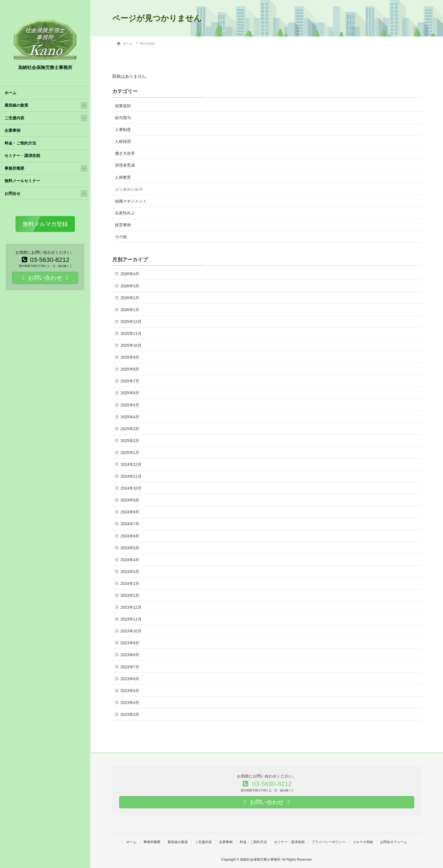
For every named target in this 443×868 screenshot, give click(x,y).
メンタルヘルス (129, 189)
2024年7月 (130, 524)
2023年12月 (131, 607)
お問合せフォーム (394, 842)
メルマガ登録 (363, 842)
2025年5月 (130, 405)
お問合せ (12, 194)
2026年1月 (130, 310)
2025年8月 (130, 369)
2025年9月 (130, 357)
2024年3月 (130, 572)
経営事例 (123, 225)
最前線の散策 (16, 105)
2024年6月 (130, 536)
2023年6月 (130, 679)
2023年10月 (131, 631)
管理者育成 (125, 165)
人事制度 (123, 130)
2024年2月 (130, 583)
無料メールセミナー (22, 181)
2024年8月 (130, 512)
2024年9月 (130, 500)
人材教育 (123, 177)
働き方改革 (125, 153)
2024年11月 (131, 476)
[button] (45, 224)
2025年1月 (130, 453)
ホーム (10, 93)
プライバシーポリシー (329, 842)
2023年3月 (130, 714)
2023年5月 (130, 691)
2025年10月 (131, 345)
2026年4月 (130, 274)
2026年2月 (130, 298)
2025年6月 (130, 393)
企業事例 (12, 131)
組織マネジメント (131, 201)
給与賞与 (123, 118)
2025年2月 (130, 441)
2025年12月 (131, 322)
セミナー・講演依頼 (22, 156)
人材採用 (123, 141)
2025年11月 (131, 333)
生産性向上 (125, 213)
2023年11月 (131, 619)
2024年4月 (130, 560)
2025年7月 (130, 381)
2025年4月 (130, 417)
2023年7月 (130, 667)
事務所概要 (14, 168)
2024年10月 (131, 488)
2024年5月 (130, 548)
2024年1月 (130, 595)
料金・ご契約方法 (20, 143)
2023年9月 (130, 643)
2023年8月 (130, 655)
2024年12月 (131, 464)
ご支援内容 (14, 118)
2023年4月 (130, 703)
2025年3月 (130, 429)
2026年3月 (130, 286)
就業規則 (123, 106)
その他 (121, 237)
